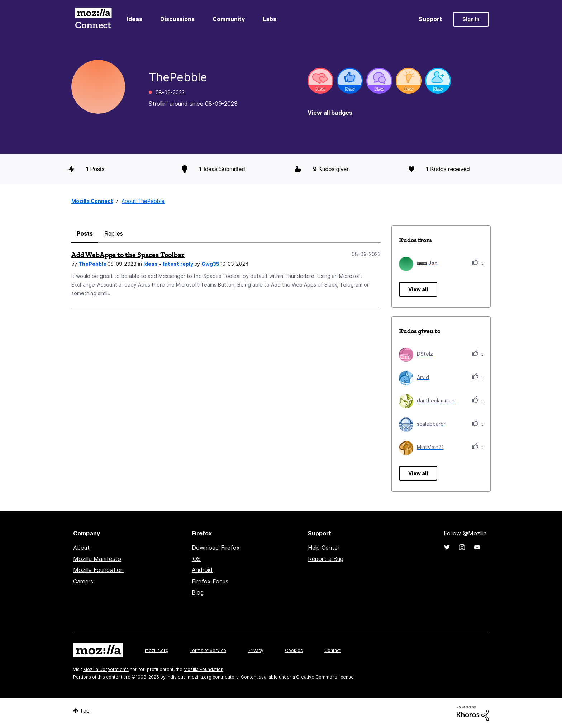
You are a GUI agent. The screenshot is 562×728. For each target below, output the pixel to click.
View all (418, 289)
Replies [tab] (114, 233)
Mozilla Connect (93, 19)
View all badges (330, 113)
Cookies (294, 650)
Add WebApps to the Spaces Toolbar (128, 255)
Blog (198, 592)
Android (202, 570)
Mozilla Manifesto (97, 559)
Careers (83, 581)
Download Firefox (216, 548)
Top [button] (85, 711)
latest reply (179, 264)
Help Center (324, 548)
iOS (196, 559)
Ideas (135, 19)
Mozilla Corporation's (106, 669)
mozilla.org (157, 650)
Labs (270, 19)
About (81, 548)
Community (229, 19)
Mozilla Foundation (98, 570)
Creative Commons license (325, 677)
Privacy (256, 650)
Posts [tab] (85, 233)
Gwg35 (211, 264)
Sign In (471, 19)
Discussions (177, 19)
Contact (333, 650)
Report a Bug (326, 559)
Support (430, 19)
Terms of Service (208, 650)
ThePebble (93, 264)
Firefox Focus (210, 581)
